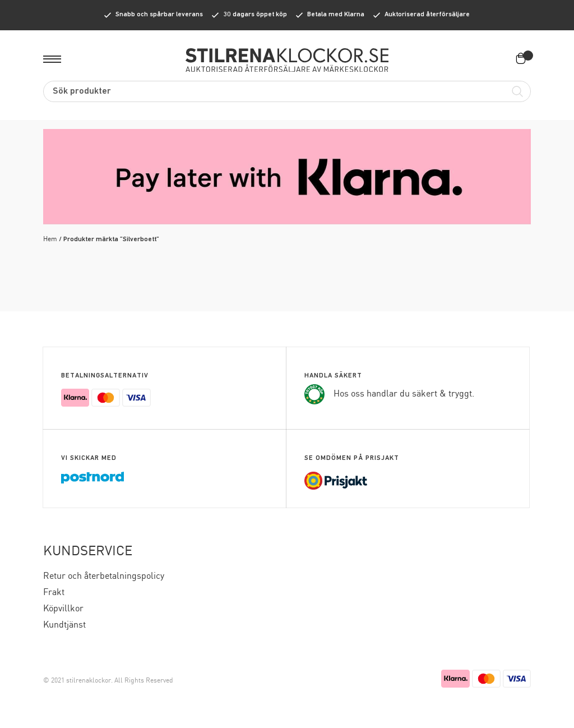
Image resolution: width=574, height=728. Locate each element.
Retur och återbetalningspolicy (104, 576)
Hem (50, 239)
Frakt (54, 593)
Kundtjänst (64, 625)
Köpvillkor (63, 609)
